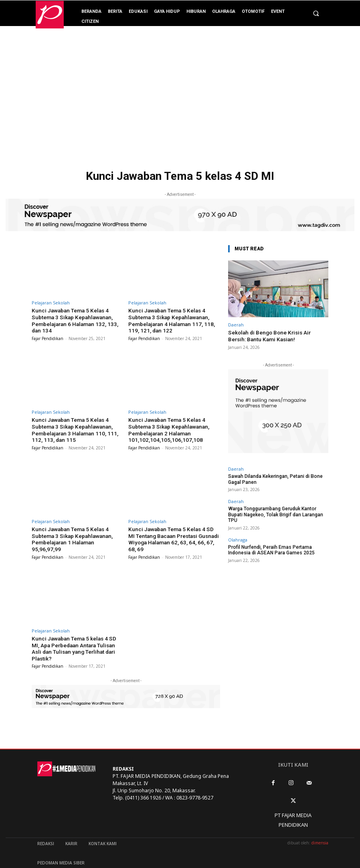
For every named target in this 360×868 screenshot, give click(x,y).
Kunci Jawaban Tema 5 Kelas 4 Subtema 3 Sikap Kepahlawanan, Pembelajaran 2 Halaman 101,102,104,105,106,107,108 (167, 427)
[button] (316, 14)
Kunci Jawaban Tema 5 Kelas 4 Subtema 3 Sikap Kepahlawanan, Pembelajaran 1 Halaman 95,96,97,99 (75, 532)
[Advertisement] (180, 106)
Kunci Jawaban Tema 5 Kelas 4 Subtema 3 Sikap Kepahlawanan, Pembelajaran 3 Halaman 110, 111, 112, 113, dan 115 (77, 427)
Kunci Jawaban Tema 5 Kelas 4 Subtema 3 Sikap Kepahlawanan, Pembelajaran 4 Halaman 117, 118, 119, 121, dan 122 (174, 320)
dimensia (320, 830)
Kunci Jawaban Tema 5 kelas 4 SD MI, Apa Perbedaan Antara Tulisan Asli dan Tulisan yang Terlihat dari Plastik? (76, 640)
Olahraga (238, 531)
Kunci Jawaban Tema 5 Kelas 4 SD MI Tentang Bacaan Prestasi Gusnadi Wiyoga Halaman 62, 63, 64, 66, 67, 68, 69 (172, 535)
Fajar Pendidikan (48, 337)
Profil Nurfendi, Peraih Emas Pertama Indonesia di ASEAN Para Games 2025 (278, 541)
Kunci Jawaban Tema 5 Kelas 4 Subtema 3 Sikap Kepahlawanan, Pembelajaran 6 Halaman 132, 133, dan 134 (77, 320)
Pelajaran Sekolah (51, 303)
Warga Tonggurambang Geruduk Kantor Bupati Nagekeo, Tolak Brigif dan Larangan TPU (277, 509)
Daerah (236, 325)
